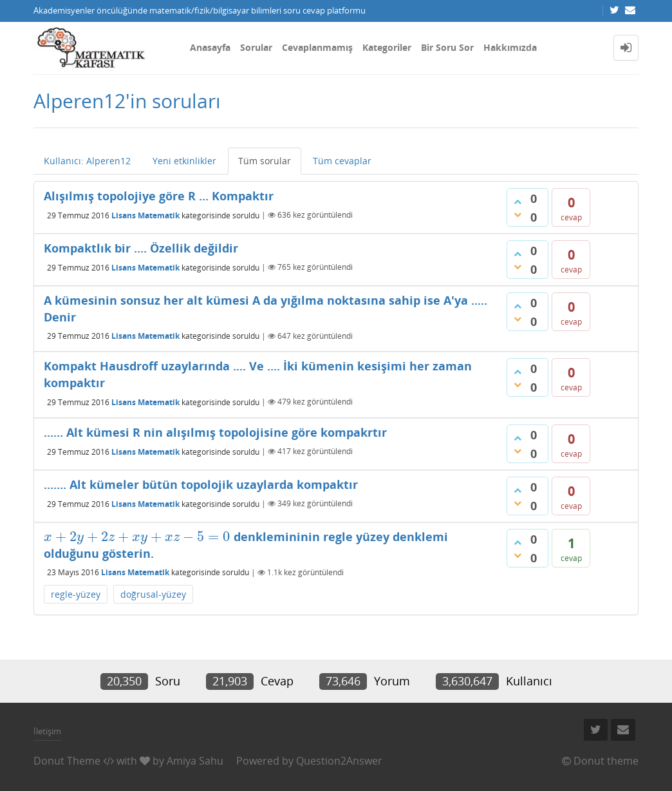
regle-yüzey (76, 594)
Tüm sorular (265, 161)
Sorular (256, 47)
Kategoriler (387, 47)
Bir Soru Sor (447, 47)
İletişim (47, 731)
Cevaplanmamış (317, 47)
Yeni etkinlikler (184, 161)
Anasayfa (210, 47)
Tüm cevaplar (342, 161)
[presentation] (137, 537)
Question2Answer (339, 761)
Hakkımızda (510, 47)
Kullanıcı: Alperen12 (87, 161)
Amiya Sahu (195, 761)
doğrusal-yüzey (153, 594)
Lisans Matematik (145, 215)
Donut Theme (67, 761)
